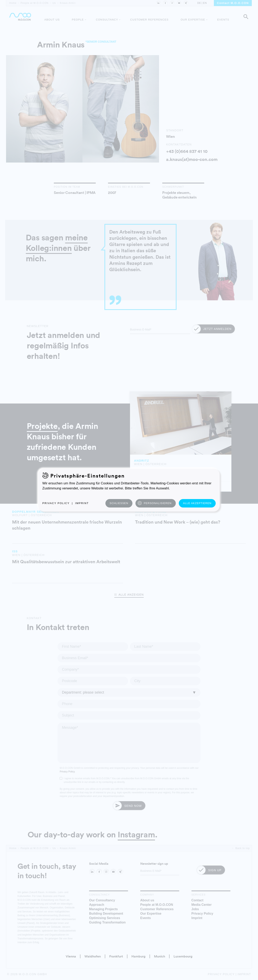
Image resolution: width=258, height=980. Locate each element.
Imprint (82, 503)
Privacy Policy (56, 503)
